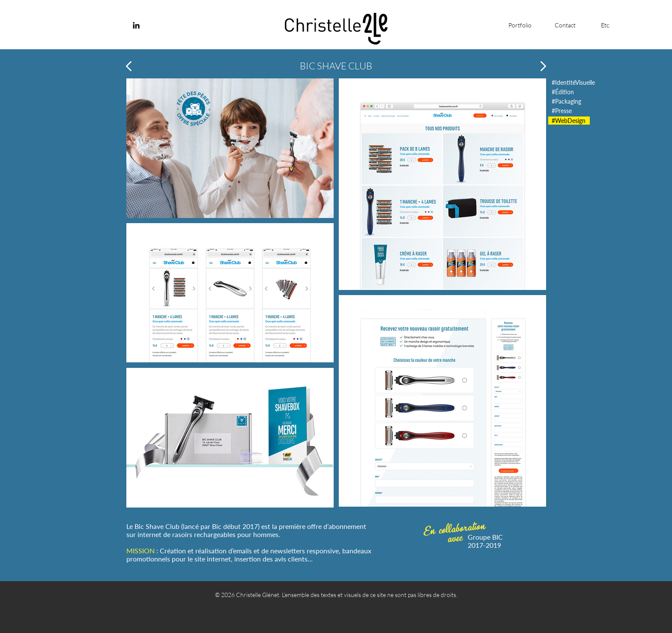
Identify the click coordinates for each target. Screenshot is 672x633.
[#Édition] (563, 92)
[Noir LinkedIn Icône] (136, 25)
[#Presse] (563, 111)
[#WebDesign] (569, 121)
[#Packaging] (567, 101)
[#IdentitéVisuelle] (573, 82)
